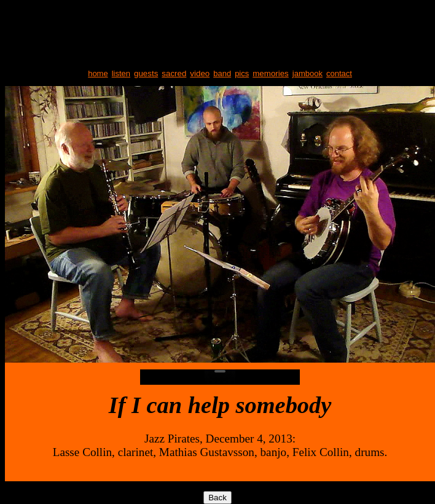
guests (146, 73)
